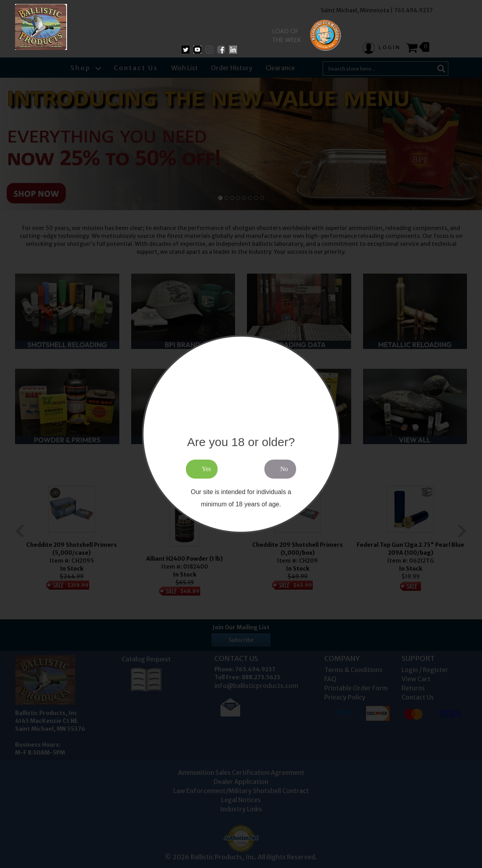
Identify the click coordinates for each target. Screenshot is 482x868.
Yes (206, 469)
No (284, 469)
